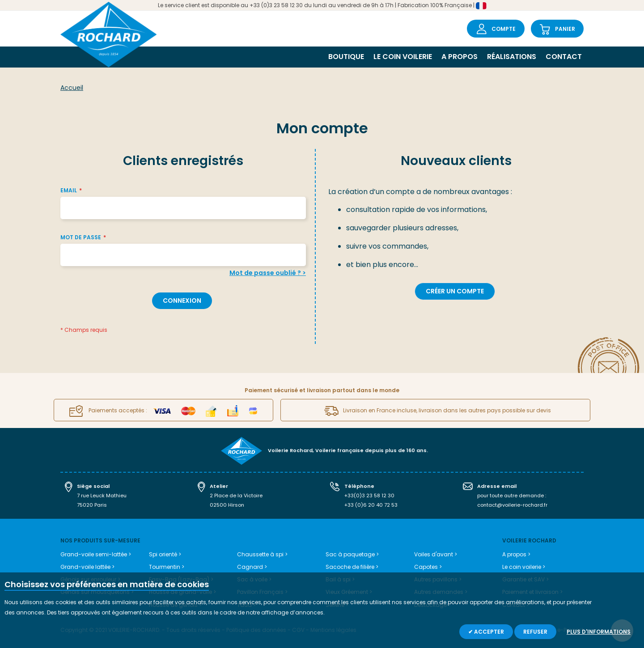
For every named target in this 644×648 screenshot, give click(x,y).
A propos (460, 57)
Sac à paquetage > (352, 554)
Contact (564, 57)
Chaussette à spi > (262, 554)
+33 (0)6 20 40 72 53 (371, 505)
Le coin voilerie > (524, 567)
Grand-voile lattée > (87, 567)
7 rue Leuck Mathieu (102, 496)
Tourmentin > (167, 567)
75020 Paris (92, 505)
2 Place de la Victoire (236, 496)
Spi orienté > (165, 554)
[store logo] (109, 36)
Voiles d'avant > (436, 554)
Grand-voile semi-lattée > (96, 554)
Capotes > (428, 567)
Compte (504, 29)
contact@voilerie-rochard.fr (512, 505)
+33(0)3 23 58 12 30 (369, 496)
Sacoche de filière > (352, 567)
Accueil (72, 88)
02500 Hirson (227, 505)
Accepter (488, 632)
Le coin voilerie (403, 57)
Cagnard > (252, 567)
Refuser (535, 632)
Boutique (346, 57)
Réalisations (512, 57)
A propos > (516, 554)
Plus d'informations (599, 632)
